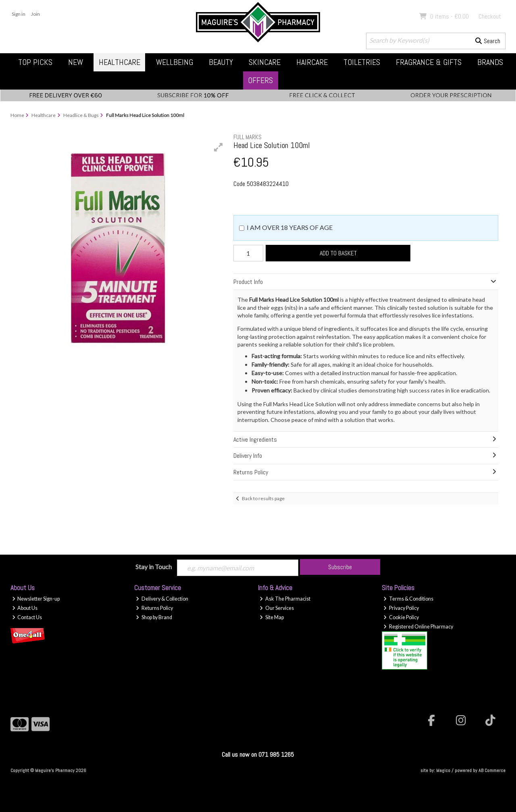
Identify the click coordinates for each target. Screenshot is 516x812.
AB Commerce (492, 770)
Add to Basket (338, 253)
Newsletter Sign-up (36, 599)
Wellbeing (175, 62)
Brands (490, 62)
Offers (260, 80)
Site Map (272, 617)
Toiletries (362, 62)
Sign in (19, 14)
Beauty (221, 62)
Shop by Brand (154, 617)
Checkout (490, 16)
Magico (443, 770)
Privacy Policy (401, 608)
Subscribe (340, 567)
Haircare (312, 62)
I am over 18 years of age (290, 227)
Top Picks (35, 62)
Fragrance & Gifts (429, 62)
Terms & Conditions (408, 599)
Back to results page (263, 498)
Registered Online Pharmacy (418, 627)
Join (35, 14)
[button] (218, 147)
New (76, 62)
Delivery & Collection (162, 599)
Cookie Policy (401, 617)
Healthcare (120, 62)
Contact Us (27, 617)
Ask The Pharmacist (285, 599)
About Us (25, 608)
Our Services (277, 608)
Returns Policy (154, 608)
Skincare (265, 62)
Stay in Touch (154, 567)
